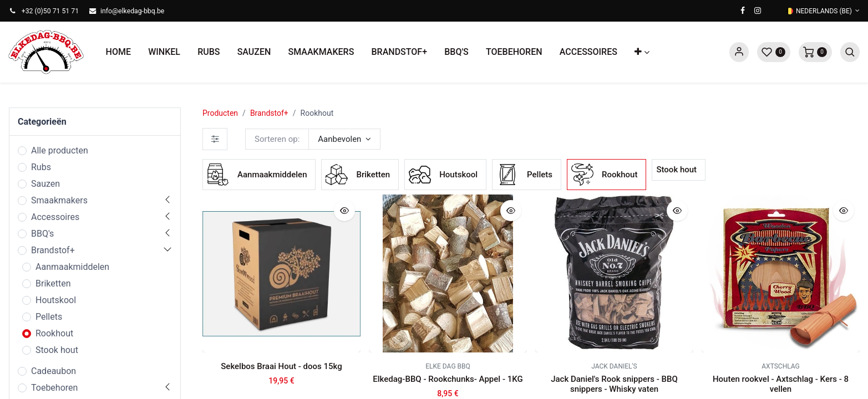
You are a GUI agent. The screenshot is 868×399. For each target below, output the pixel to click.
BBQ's (42, 234)
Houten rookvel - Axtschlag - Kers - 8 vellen (781, 384)
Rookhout (54, 333)
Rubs (41, 167)
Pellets (49, 317)
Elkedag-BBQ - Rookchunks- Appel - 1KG (448, 379)
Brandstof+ (53, 250)
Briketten (53, 283)
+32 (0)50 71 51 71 (50, 11)
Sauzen (45, 184)
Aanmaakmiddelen (72, 267)
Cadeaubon (54, 371)
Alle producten (60, 150)
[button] (642, 52)
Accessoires (55, 217)
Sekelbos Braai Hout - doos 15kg (281, 366)
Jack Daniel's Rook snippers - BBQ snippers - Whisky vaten (614, 384)
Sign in (739, 52)
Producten (220, 113)
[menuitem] (118, 52)
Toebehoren (54, 388)
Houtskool (56, 300)
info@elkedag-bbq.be (132, 11)
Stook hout (57, 350)
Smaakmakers (59, 200)
